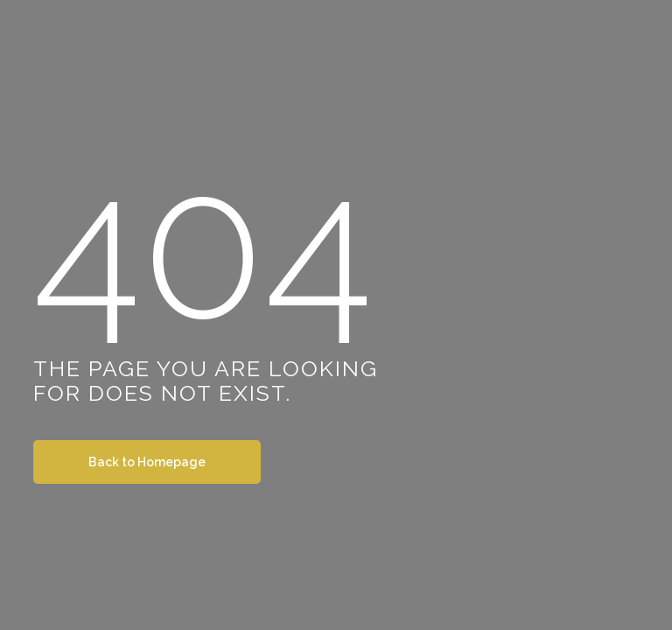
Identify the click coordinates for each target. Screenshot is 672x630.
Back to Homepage (147, 462)
